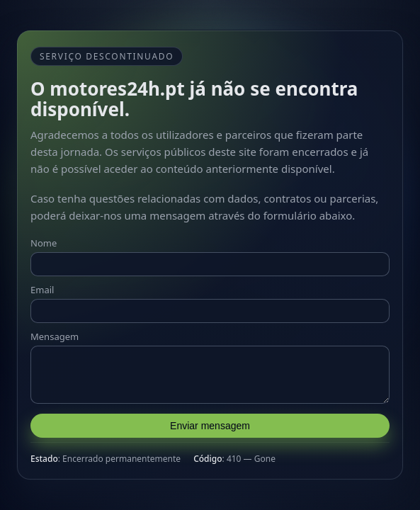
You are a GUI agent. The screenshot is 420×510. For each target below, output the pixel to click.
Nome (44, 239)
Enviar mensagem (210, 430)
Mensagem (55, 332)
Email (42, 285)
